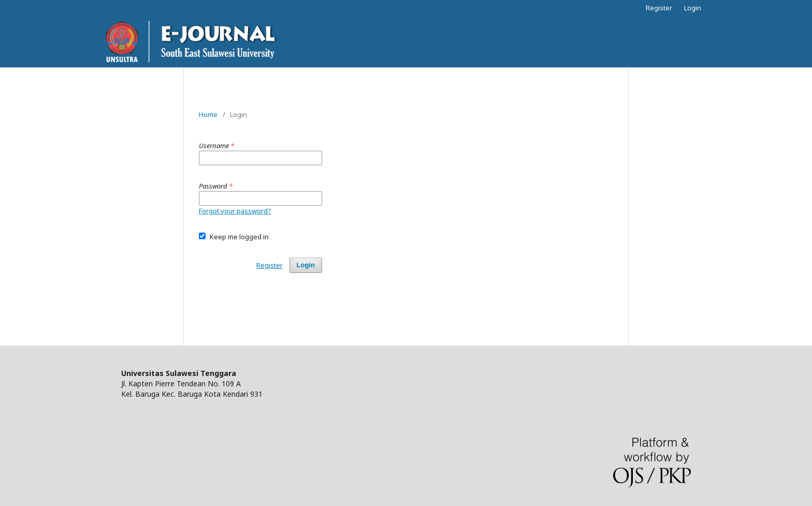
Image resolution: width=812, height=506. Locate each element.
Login (693, 8)
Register (659, 8)
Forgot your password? (235, 211)
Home (208, 114)
